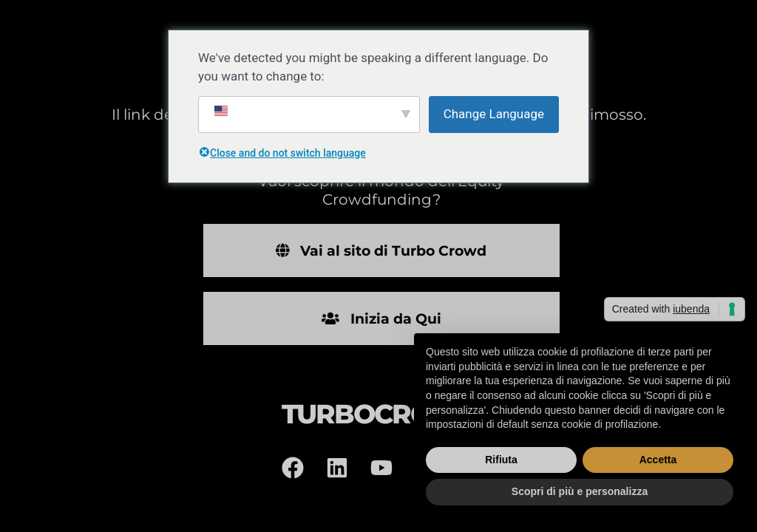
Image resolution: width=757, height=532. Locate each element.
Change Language (494, 114)
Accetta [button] (658, 460)
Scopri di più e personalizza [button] (580, 491)
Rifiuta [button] (501, 460)
